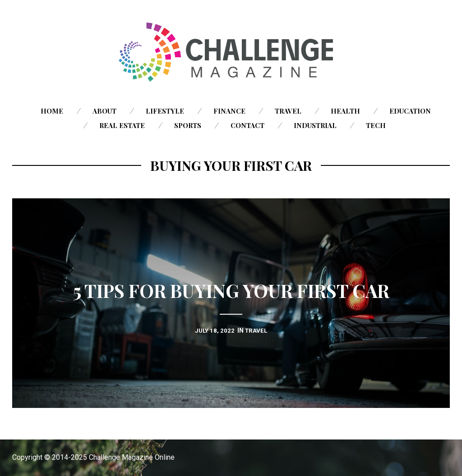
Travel (288, 111)
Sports (188, 125)
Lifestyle (165, 111)
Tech (376, 125)
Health (345, 111)
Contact (247, 125)
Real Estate (122, 125)
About (104, 111)
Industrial (315, 125)
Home (52, 111)
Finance (229, 111)
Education (410, 111)
